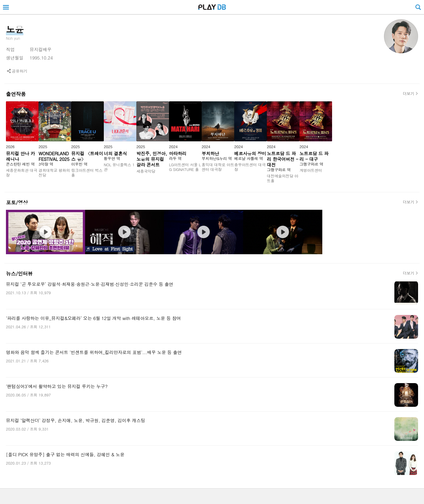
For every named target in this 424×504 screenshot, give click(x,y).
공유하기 (20, 71)
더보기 (409, 94)
